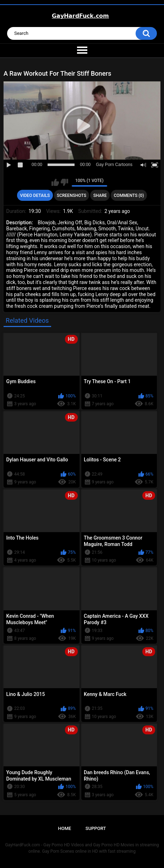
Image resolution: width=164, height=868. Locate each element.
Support (96, 828)
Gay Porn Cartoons (114, 165)
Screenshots (72, 195)
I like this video (55, 182)
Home (65, 828)
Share (100, 195)
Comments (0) (129, 195)
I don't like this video (64, 182)
